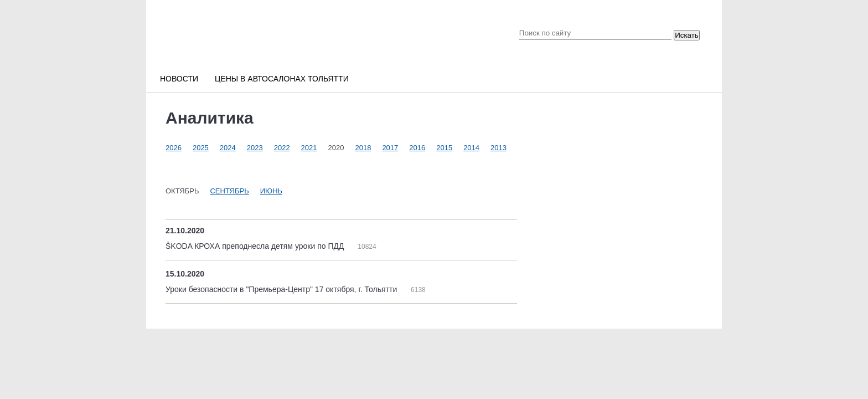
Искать (687, 35)
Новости (179, 79)
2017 (390, 148)
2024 (228, 148)
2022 (282, 148)
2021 (309, 148)
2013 (498, 148)
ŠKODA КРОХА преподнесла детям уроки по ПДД (256, 246)
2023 (255, 148)
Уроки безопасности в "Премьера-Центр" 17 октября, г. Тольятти (282, 289)
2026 (174, 148)
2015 (444, 148)
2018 (363, 148)
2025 (201, 148)
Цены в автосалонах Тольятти (282, 79)
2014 (471, 148)
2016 (417, 148)
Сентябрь (229, 191)
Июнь (271, 191)
